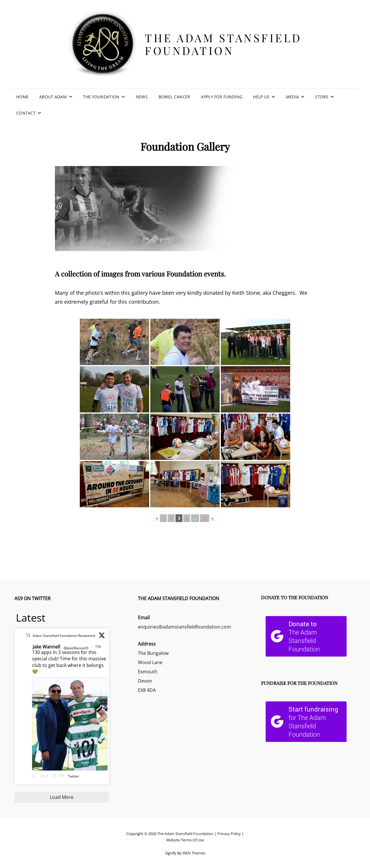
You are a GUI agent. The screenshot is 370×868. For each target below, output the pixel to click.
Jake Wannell (46, 647)
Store (322, 97)
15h (99, 647)
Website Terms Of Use (185, 840)
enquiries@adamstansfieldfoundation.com (184, 627)
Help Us (261, 97)
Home (22, 97)
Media (292, 97)
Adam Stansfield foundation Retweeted (64, 636)
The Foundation (101, 97)
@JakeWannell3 (76, 648)
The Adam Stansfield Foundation (223, 44)
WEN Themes (194, 853)
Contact (26, 113)
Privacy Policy (229, 834)
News (142, 97)
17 (205, 518)
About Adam (53, 97)
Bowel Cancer (174, 97)
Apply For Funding (222, 97)
